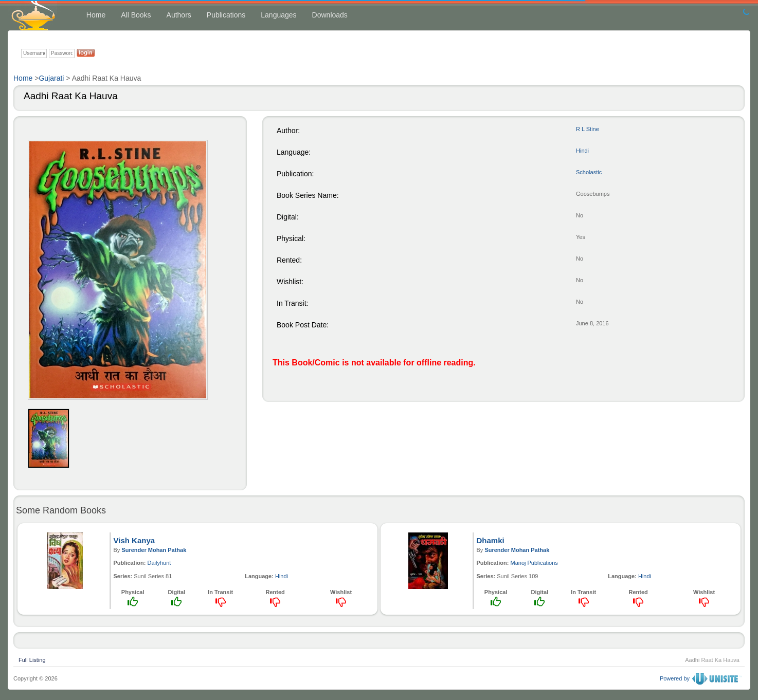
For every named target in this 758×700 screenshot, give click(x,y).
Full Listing (32, 659)
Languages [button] (278, 15)
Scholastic (589, 172)
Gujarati (51, 78)
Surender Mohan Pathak (154, 550)
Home (96, 15)
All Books (136, 15)
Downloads (330, 15)
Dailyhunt (159, 563)
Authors (179, 15)
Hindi (582, 151)
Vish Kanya (134, 540)
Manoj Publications (534, 563)
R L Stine (588, 129)
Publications (226, 15)
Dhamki (491, 540)
